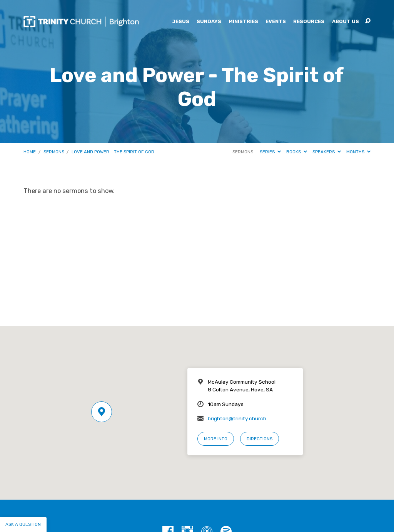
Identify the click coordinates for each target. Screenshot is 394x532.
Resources (309, 22)
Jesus (181, 22)
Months (358, 152)
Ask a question (23, 524)
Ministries (243, 22)
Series (270, 152)
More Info (216, 439)
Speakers (327, 152)
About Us (346, 22)
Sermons (54, 152)
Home (30, 152)
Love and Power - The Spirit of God (113, 152)
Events (276, 22)
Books (297, 152)
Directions (260, 439)
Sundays (209, 22)
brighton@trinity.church (237, 418)
